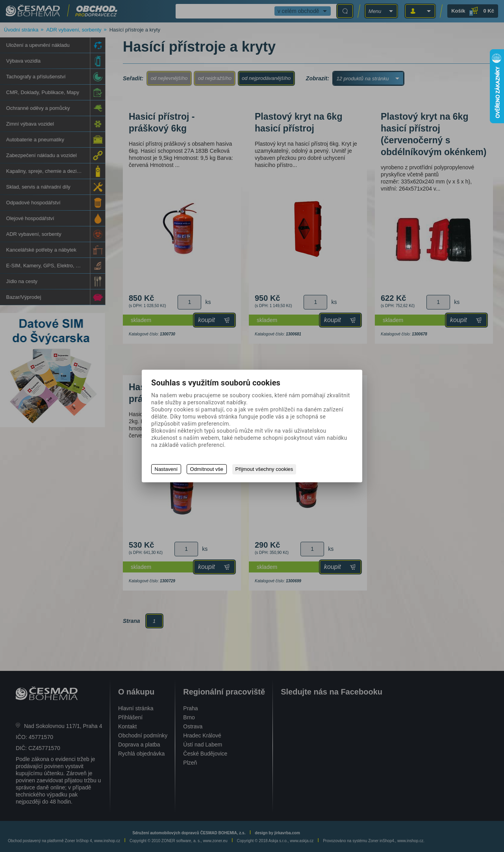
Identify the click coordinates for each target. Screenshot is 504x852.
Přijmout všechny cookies (266, 470)
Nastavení (166, 470)
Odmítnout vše (207, 470)
